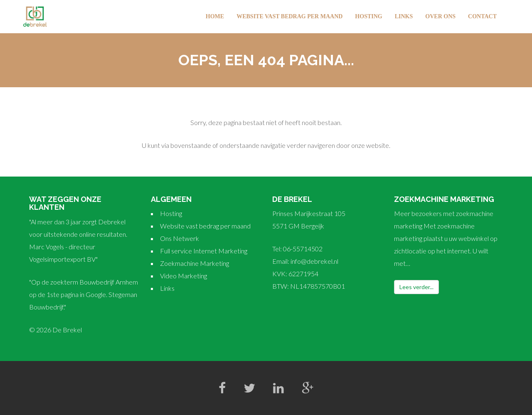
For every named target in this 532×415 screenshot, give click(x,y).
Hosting (368, 16)
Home (215, 16)
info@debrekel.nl (314, 261)
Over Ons (440, 16)
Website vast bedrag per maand (289, 16)
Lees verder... (416, 287)
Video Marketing (183, 276)
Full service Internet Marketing (204, 251)
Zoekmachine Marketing (195, 263)
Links (404, 16)
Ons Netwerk (180, 238)
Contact (482, 16)
